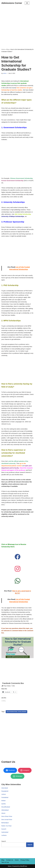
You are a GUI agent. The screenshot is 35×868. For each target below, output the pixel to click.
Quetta (3, 804)
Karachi (4, 829)
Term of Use (5, 862)
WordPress (24, 866)
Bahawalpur (5, 823)
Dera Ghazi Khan (7, 816)
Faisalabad (5, 797)
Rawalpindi (5, 791)
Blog (8, 49)
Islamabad (5, 788)
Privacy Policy (25, 860)
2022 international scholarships (17, 712)
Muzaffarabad (6, 807)
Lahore (4, 794)
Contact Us (10, 860)
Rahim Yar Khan (6, 826)
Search (4, 841)
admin (5, 73)
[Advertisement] (17, 24)
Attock (3, 813)
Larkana (4, 835)
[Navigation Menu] (27, 3)
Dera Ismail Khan (7, 819)
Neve (10, 866)
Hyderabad (5, 832)
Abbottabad (5, 810)
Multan (3, 801)
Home (3, 49)
